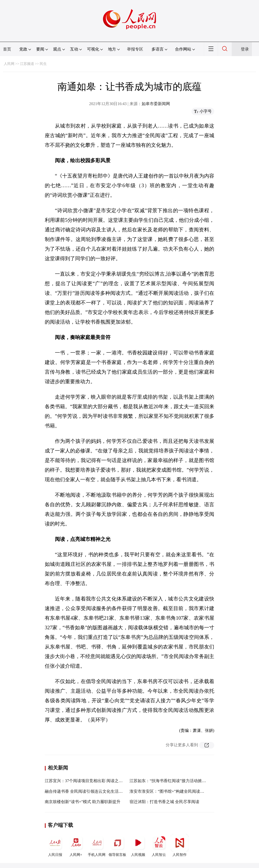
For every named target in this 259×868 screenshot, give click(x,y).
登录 (245, 49)
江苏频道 (27, 64)
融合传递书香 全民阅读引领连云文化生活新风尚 (88, 791)
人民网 (9, 64)
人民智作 (180, 845)
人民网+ (76, 845)
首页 (7, 49)
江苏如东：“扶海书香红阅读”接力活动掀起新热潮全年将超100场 (187, 781)
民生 (43, 64)
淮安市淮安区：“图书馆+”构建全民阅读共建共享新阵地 (179, 791)
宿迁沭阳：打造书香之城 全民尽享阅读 (164, 802)
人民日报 (55, 845)
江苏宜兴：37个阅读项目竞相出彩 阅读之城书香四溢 (92, 781)
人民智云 (159, 845)
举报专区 (135, 49)
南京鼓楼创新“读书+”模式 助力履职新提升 (83, 802)
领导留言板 (117, 845)
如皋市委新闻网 (156, 104)
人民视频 (138, 845)
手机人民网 (97, 845)
